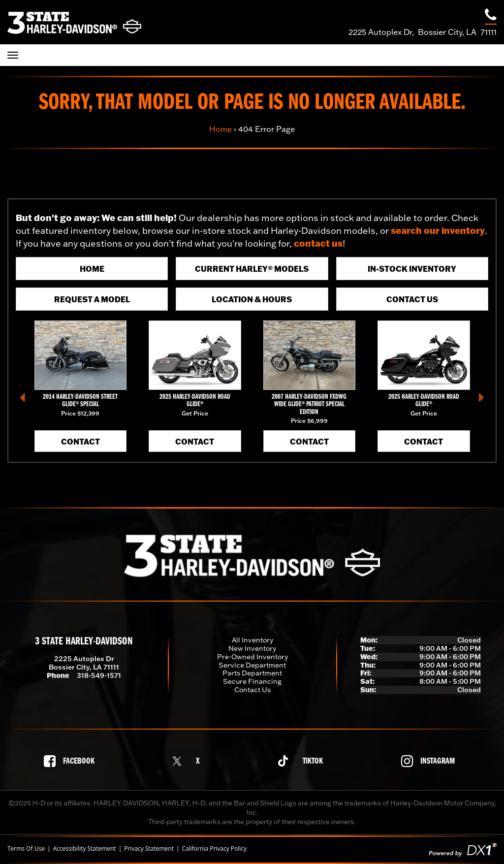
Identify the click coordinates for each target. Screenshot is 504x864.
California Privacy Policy (215, 849)
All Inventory (252, 640)
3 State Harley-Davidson (84, 642)
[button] (22, 397)
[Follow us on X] (189, 761)
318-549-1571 (99, 675)
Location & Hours (252, 299)
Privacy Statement (149, 849)
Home (220, 129)
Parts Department (252, 673)
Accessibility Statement (84, 849)
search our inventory (438, 230)
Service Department (252, 665)
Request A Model (92, 299)
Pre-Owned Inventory (252, 657)
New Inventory (252, 648)
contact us (318, 243)
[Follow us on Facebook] (72, 761)
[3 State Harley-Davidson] (74, 22)
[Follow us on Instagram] (431, 761)
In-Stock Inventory (412, 269)
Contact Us (412, 299)
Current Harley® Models (252, 269)
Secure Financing (252, 681)
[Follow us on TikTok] (303, 761)
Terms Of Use (26, 849)
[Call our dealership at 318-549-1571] (491, 16)
